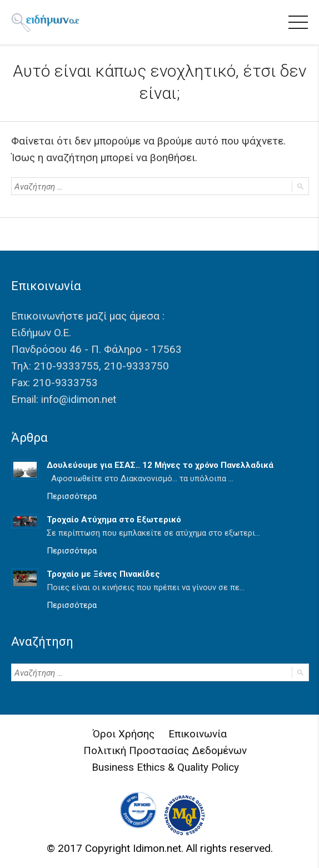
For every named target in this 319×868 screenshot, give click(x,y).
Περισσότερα (72, 496)
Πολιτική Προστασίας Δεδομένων (165, 750)
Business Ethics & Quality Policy (165, 767)
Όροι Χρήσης (124, 734)
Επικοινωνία (198, 734)
